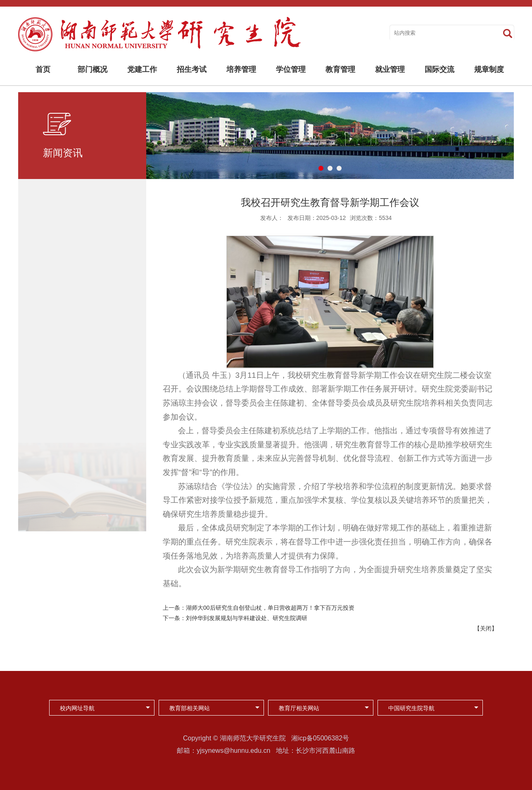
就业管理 (390, 69)
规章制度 (489, 69)
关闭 (486, 628)
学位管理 (291, 69)
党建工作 (142, 69)
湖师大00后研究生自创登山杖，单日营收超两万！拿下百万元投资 (270, 608)
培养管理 (241, 69)
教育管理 (340, 69)
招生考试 (192, 69)
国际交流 (439, 69)
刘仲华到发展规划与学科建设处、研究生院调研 (247, 618)
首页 (43, 69)
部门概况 (93, 69)
